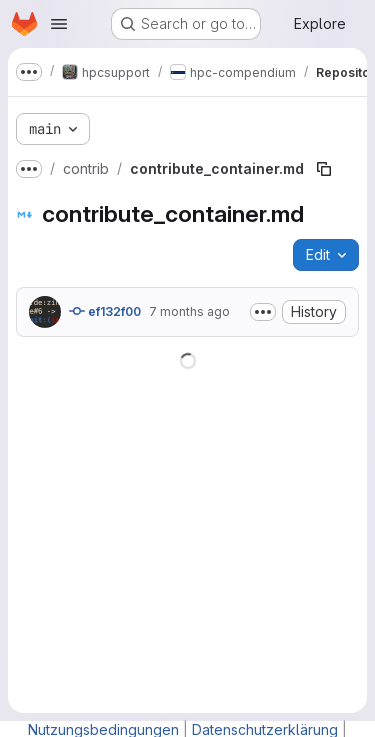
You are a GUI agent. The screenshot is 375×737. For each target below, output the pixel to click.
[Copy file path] (324, 169)
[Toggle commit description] (263, 312)
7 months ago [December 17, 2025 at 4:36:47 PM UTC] (189, 311)
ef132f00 (105, 311)
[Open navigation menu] (59, 24)
